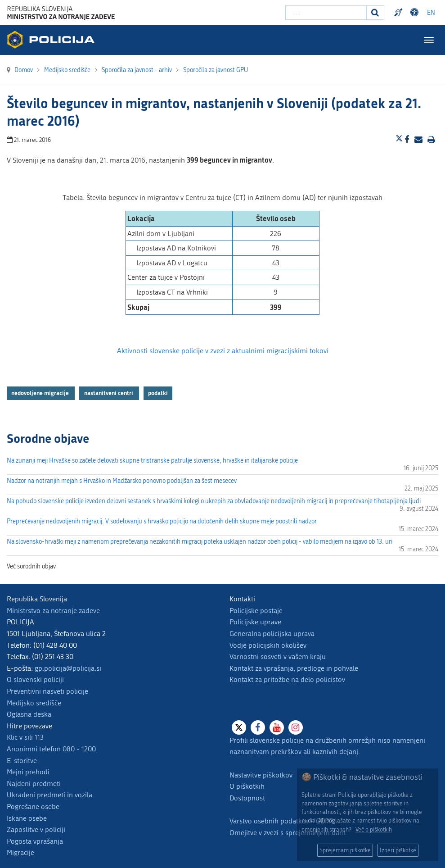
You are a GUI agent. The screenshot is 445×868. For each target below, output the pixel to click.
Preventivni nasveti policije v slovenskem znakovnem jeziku (400, 13)
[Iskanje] (375, 13)
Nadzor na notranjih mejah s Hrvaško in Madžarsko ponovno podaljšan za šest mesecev (122, 481)
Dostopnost (247, 798)
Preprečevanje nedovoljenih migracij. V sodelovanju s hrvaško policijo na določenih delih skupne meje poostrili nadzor (162, 521)
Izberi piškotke (398, 850)
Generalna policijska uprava (272, 634)
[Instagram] (296, 727)
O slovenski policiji (35, 679)
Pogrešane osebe (33, 807)
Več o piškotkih (374, 829)
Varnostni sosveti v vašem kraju (278, 657)
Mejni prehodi (28, 772)
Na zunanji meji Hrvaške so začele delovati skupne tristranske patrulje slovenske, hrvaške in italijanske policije (152, 461)
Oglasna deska (29, 714)
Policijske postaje (256, 611)
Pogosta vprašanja (35, 841)
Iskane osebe (27, 818)
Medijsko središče (34, 703)
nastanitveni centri (109, 393)
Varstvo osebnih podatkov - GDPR (281, 821)
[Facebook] (258, 727)
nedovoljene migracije (41, 393)
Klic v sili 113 (25, 737)
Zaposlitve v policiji (36, 829)
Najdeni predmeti (34, 784)
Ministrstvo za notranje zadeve (53, 611)
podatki (158, 393)
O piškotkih (247, 786)
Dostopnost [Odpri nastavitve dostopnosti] (416, 13)
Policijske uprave (255, 622)
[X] (239, 727)
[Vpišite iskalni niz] (326, 13)
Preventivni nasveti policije (47, 691)
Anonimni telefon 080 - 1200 (51, 749)
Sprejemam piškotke (345, 850)
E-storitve (22, 761)
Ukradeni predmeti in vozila (49, 795)
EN (431, 13)
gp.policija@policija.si (68, 668)
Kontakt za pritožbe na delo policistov (287, 679)
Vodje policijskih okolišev (268, 645)
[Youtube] (277, 727)
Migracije (20, 852)
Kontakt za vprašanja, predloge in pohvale (294, 668)
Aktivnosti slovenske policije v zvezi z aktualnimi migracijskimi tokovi (223, 351)
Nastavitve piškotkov (261, 775)
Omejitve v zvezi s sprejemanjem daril (288, 833)
